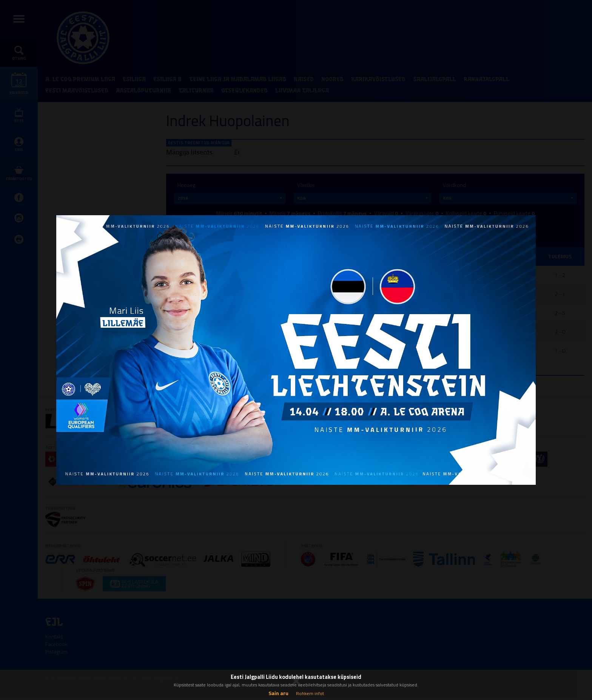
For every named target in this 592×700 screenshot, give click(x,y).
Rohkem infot (310, 693)
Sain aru (278, 693)
